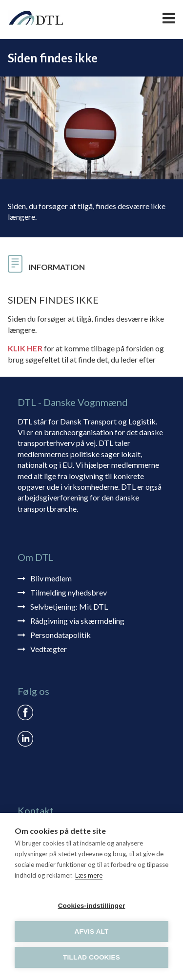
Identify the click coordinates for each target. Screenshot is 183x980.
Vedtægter (49, 649)
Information (57, 267)
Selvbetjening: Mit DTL (69, 606)
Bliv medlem (51, 578)
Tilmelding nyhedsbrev (69, 592)
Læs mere (89, 875)
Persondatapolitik (61, 635)
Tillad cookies (91, 957)
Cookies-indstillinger (92, 906)
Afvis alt (91, 932)
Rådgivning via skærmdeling (77, 621)
